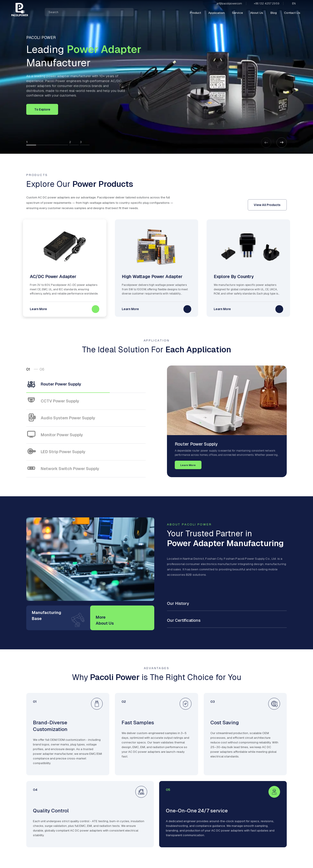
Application (216, 13)
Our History (178, 603)
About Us (257, 13)
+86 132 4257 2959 (267, 4)
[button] (282, 143)
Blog (274, 13)
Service (237, 13)
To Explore (42, 109)
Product (195, 13)
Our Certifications (184, 620)
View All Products (267, 205)
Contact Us (292, 13)
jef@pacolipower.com (229, 4)
